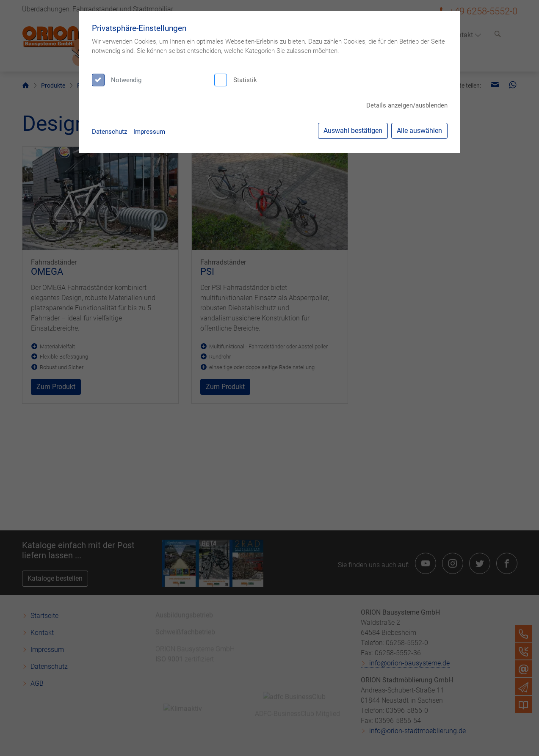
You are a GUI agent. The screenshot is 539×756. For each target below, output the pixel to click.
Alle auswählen (419, 131)
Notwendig (126, 80)
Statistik (245, 80)
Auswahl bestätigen (353, 131)
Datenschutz (109, 132)
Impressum (149, 132)
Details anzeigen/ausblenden (407, 105)
